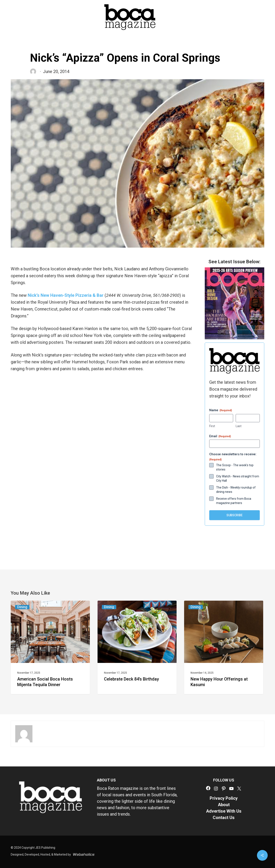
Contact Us (224, 818)
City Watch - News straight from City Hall (238, 478)
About (224, 805)
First (212, 426)
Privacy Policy (224, 798)
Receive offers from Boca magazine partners (234, 501)
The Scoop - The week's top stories (235, 467)
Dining (22, 607)
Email (220, 436)
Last (239, 426)
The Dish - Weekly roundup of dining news (236, 490)
